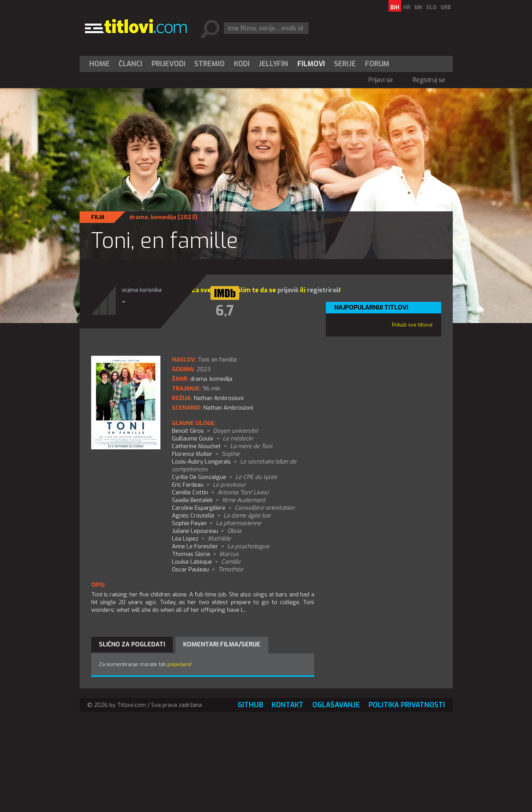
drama (138, 217)
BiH (395, 8)
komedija (163, 217)
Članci (130, 64)
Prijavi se (381, 80)
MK (418, 8)
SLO (431, 8)
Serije (345, 64)
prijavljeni (179, 664)
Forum (377, 64)
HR (407, 8)
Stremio (209, 64)
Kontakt (288, 705)
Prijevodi (168, 64)
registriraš (323, 290)
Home (99, 64)
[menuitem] (101, 64)
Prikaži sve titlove (412, 325)
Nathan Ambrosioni (228, 408)
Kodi (242, 64)
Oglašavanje (336, 705)
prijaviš (288, 290)
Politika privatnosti (407, 705)
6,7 (225, 311)
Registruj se (429, 80)
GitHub (250, 705)
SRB (446, 8)
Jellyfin (273, 64)
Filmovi (311, 64)
